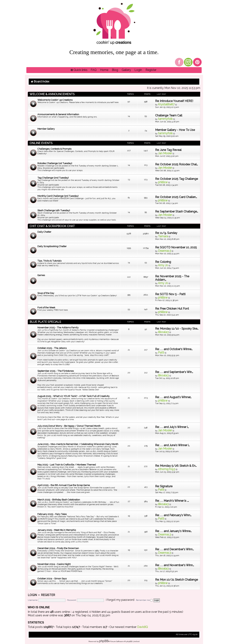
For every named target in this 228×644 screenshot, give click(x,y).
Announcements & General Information (58, 114)
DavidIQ (142, 627)
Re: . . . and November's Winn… (175, 565)
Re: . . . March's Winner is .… (172, 501)
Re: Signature (164, 486)
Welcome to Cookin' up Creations (55, 100)
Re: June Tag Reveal (168, 150)
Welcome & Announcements (52, 94)
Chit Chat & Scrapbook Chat (52, 226)
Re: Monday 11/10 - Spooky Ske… (177, 329)
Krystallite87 (166, 104)
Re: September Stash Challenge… (177, 211)
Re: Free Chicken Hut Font (172, 309)
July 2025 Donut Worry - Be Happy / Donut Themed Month (69, 426)
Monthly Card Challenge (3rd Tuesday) (58, 196)
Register (48, 595)
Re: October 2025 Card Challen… (176, 197)
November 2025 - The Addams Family (58, 328)
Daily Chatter (44, 232)
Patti (161, 353)
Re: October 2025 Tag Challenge (177, 179)
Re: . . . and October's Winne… (174, 349)
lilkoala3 (163, 332)
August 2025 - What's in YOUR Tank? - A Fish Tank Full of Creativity (73, 396)
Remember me (144, 600)
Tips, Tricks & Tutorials (49, 261)
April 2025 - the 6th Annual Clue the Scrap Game (64, 485)
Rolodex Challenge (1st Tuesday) (55, 163)
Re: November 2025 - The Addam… (172, 278)
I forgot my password (120, 600)
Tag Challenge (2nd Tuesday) (53, 178)
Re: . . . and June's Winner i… (172, 445)
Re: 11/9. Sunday (166, 233)
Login (32, 595)
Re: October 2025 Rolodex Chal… (177, 164)
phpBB (104, 641)
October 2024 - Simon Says (52, 579)
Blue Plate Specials (45, 322)
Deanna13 (164, 251)
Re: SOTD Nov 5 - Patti (170, 294)
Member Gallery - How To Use (175, 130)
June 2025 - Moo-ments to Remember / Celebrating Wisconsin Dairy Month (78, 444)
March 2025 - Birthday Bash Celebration (59, 500)
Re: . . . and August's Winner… (173, 397)
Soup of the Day (46, 293)
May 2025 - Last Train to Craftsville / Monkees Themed (67, 465)
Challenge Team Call (169, 115)
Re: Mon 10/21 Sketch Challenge (177, 580)
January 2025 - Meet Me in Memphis (57, 530)
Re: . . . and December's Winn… (174, 549)
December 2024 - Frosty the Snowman (58, 548)
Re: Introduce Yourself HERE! (174, 101)
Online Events (41, 143)
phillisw (163, 182)
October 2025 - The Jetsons (52, 348)
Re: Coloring (163, 262)
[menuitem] (94, 70)
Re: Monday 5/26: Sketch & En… (176, 466)
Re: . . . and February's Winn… (173, 515)
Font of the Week (46, 308)
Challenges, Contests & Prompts (54, 149)
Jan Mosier (165, 153)
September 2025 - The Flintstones (56, 371)
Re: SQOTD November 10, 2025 (176, 247)
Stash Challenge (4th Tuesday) (54, 210)
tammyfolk (165, 119)
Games (41, 275)
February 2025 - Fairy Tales (52, 514)
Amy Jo (163, 265)
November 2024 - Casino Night (54, 564)
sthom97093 (167, 469)
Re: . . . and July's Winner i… (172, 427)
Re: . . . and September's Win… (174, 372)
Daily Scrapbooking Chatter (52, 246)
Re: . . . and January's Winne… (173, 531)
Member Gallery (46, 129)
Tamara (163, 236)
